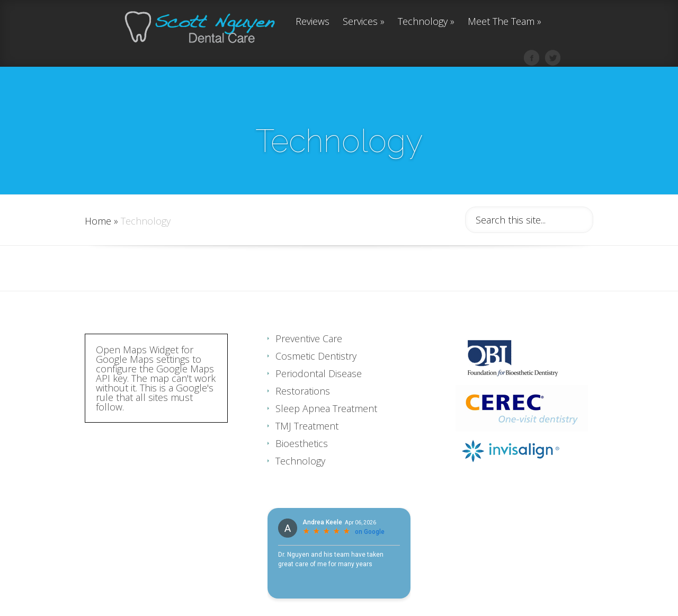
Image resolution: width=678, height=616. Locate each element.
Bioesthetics (302, 465)
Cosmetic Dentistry (316, 377)
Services (364, 22)
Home (98, 242)
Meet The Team (505, 22)
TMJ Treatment (307, 447)
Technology (426, 22)
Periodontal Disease (319, 395)
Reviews (313, 22)
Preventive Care (309, 360)
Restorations (303, 412)
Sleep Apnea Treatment (326, 430)
